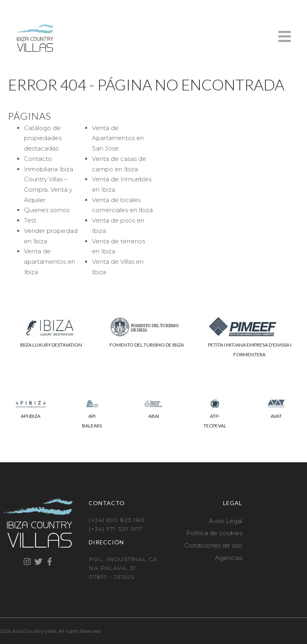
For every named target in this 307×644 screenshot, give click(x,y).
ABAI (154, 416)
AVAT (276, 416)
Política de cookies (214, 533)
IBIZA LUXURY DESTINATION (51, 345)
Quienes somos (47, 210)
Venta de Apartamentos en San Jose (118, 138)
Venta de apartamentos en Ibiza (50, 261)
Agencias (229, 558)
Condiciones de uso (213, 545)
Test (30, 220)
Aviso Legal (225, 521)
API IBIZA (31, 416)
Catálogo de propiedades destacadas (43, 138)
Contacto (38, 159)
